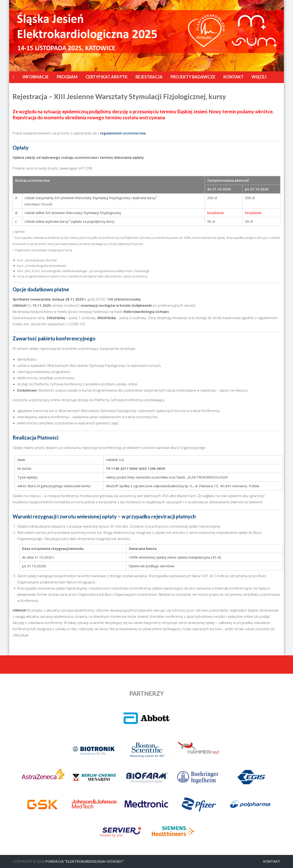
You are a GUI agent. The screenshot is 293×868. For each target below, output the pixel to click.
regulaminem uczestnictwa (123, 133)
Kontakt (233, 77)
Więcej (259, 77)
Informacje (36, 77)
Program (67, 77)
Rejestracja (149, 77)
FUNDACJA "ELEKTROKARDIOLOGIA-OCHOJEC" (85, 861)
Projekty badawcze (193, 77)
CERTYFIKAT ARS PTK (107, 77)
